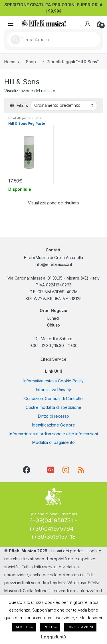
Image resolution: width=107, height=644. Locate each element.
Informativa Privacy (53, 390)
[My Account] (88, 24)
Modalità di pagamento (53, 442)
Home (10, 62)
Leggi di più (53, 637)
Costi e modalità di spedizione (53, 407)
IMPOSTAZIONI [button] (80, 627)
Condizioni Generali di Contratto (54, 398)
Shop (31, 62)
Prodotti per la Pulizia (25, 118)
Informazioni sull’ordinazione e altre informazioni (54, 434)
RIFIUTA (50, 627)
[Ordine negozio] (64, 105)
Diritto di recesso (53, 416)
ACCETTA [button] (24, 627)
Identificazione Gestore (53, 425)
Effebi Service (53, 359)
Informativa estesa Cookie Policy (54, 381)
